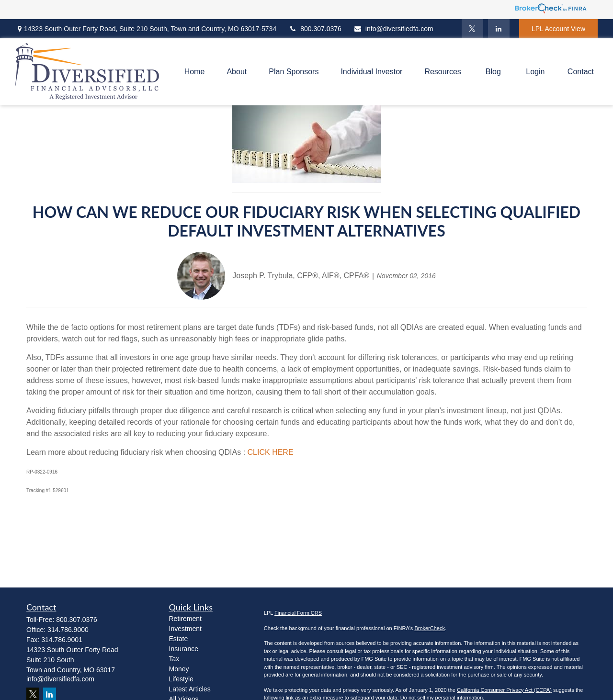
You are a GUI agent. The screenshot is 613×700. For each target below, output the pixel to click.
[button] (195, 72)
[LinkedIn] (499, 29)
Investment (185, 629)
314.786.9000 (68, 630)
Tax (174, 659)
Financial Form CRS (298, 613)
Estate (179, 639)
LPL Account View (558, 29)
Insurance (184, 649)
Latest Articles (190, 689)
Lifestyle (181, 679)
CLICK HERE (271, 452)
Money (179, 669)
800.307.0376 (315, 29)
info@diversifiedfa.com (393, 29)
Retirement (185, 619)
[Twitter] (472, 29)
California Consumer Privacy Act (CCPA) (504, 690)
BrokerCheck (430, 628)
